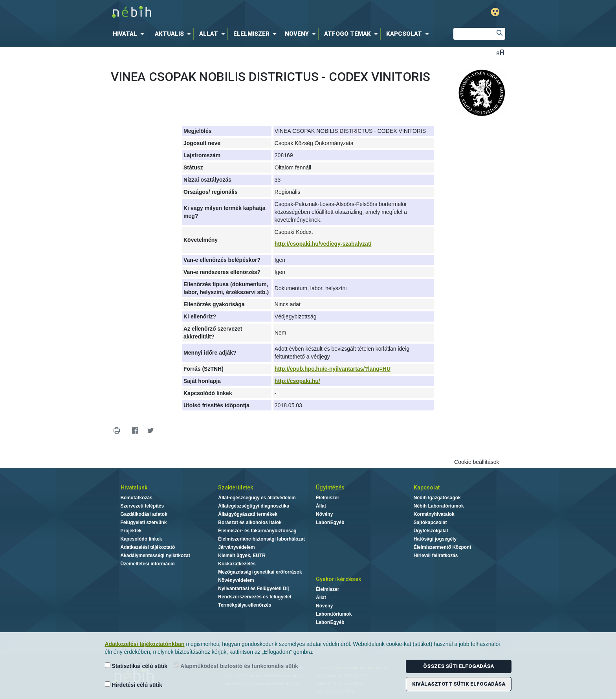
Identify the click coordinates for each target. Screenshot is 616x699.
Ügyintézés (330, 487)
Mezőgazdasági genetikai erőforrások (260, 572)
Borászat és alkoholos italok (250, 522)
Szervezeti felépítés (142, 506)
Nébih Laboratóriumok (439, 506)
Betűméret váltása (500, 52)
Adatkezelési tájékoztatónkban (145, 644)
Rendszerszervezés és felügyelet (255, 597)
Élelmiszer (327, 498)
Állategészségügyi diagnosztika (254, 506)
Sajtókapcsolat (430, 522)
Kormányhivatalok (434, 514)
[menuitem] (130, 34)
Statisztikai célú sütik (136, 666)
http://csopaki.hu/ (297, 381)
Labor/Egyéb (330, 522)
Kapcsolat (427, 487)
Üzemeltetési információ (148, 564)
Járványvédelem (236, 547)
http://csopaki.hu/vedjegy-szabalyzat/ (323, 244)
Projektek (131, 531)
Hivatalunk (134, 487)
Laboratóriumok (334, 614)
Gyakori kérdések (338, 579)
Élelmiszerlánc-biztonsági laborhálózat (261, 539)
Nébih (224, 12)
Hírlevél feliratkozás (436, 556)
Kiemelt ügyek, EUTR (242, 556)
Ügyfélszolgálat (431, 531)
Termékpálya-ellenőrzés (245, 605)
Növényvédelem (236, 580)
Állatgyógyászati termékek (248, 514)
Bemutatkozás (137, 498)
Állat (321, 506)
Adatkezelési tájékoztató (148, 547)
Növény (324, 514)
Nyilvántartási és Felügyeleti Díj (253, 589)
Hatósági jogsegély (435, 539)
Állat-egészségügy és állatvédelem (257, 498)
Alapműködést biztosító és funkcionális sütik (236, 666)
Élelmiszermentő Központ (443, 547)
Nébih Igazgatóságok (437, 498)
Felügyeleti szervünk (144, 522)
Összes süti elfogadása (458, 666)
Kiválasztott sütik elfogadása (459, 684)
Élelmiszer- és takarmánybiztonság (257, 531)
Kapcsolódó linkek (141, 539)
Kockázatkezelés (237, 564)
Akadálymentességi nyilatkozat (155, 556)
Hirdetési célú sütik (134, 685)
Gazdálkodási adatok (144, 514)
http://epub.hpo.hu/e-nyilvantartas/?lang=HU (333, 369)
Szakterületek (236, 487)
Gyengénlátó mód (495, 12)
